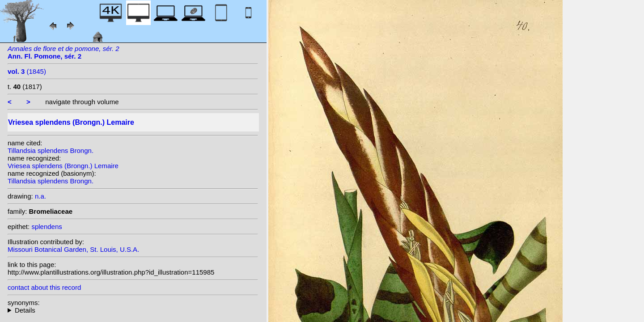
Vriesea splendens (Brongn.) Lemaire (63, 166)
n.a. (40, 196)
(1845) (27, 71)
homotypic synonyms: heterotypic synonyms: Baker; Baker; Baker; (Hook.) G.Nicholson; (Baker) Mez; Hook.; (133, 310)
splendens (47, 227)
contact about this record (44, 287)
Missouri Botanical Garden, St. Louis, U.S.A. (73, 249)
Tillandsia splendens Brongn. (51, 150)
